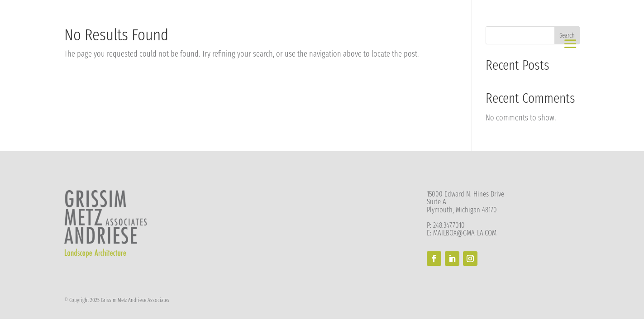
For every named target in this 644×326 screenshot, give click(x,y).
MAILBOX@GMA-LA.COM (465, 233)
